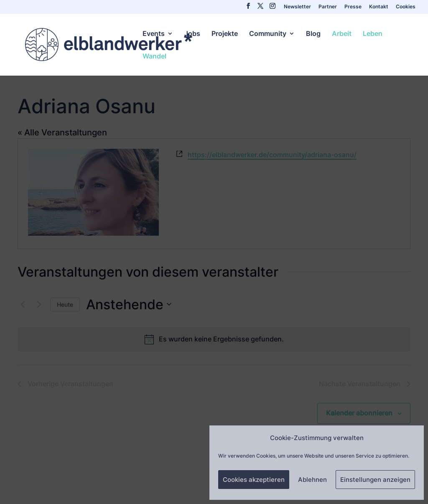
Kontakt (379, 7)
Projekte (225, 34)
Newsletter (297, 7)
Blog (313, 34)
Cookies (406, 7)
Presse (353, 7)
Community (268, 34)
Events (154, 34)
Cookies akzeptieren (254, 480)
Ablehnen (312, 480)
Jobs (192, 34)
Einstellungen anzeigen (375, 480)
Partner (328, 7)
